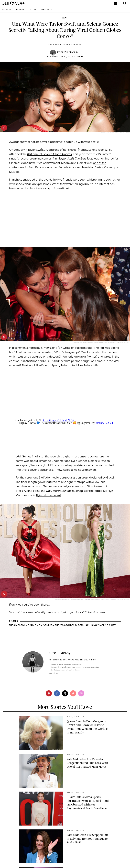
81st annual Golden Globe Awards (50, 154)
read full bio (54, 673)
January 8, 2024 (104, 423)
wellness (46, 10)
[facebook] (57, 693)
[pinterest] (4, 128)
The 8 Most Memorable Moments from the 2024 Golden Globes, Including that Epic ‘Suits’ (62, 625)
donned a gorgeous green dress (67, 478)
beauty (20, 10)
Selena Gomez (98, 150)
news (65, 18)
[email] (81, 693)
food (33, 10)
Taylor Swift (35, 150)
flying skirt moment (48, 495)
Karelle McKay (69, 52)
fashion (6, 10)
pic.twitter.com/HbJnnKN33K (58, 420)
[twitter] (65, 693)
